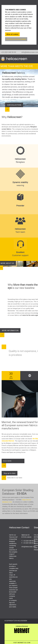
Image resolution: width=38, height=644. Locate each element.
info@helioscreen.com (28, 547)
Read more (7, 461)
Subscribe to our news (15, 478)
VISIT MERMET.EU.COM (22, 643)
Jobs (36, 548)
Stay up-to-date (10, 473)
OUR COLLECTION (14, 105)
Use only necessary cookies (16, 39)
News (36, 539)
